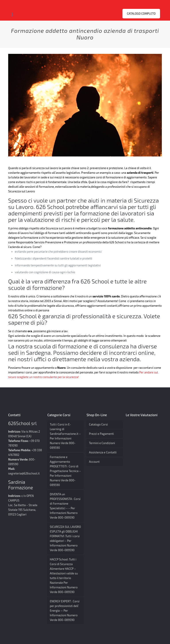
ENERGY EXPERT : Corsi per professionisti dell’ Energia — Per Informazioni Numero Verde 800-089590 (65, 611)
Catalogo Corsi (98, 424)
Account (94, 462)
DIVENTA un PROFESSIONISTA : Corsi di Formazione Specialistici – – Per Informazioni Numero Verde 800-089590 (65, 506)
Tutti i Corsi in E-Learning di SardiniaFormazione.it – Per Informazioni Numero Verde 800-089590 (65, 436)
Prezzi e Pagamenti (101, 434)
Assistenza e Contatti (103, 452)
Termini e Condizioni (102, 443)
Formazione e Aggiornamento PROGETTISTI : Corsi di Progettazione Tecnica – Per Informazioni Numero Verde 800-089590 (65, 471)
